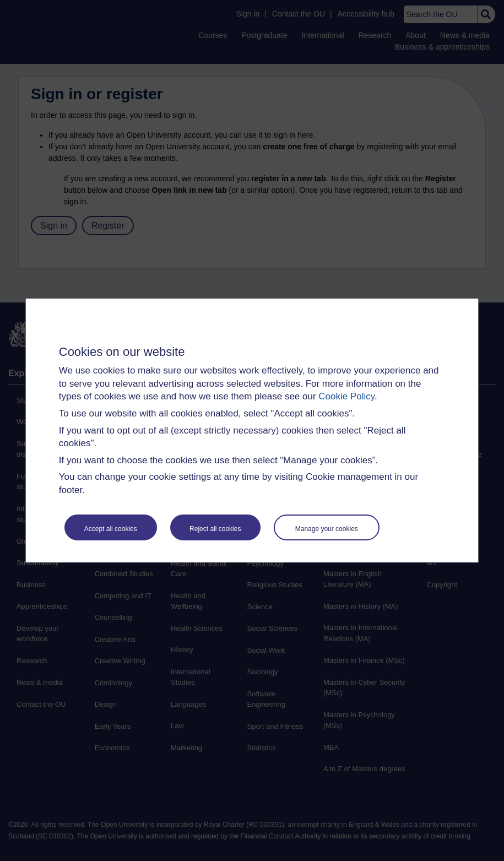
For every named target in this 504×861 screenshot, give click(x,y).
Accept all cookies (111, 529)
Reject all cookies (215, 529)
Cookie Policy (346, 396)
